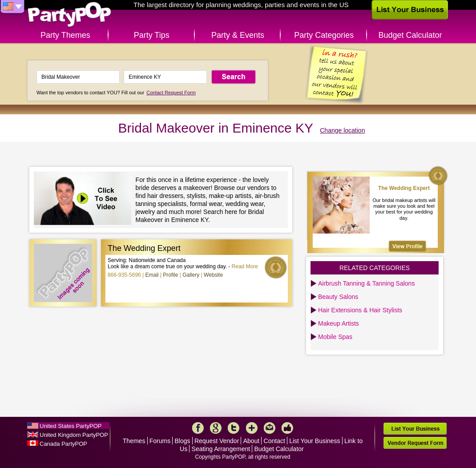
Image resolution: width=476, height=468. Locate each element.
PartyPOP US (69, 15)
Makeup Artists (339, 323)
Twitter (234, 428)
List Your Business (315, 441)
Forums (160, 441)
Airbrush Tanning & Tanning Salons (366, 283)
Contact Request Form (171, 93)
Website (213, 275)
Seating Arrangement (221, 449)
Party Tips (152, 35)
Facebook (198, 428)
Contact (274, 441)
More (252, 428)
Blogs (183, 441)
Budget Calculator (410, 35)
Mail (270, 428)
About (252, 441)
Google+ (216, 428)
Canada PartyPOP (63, 444)
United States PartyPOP (71, 426)
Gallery (191, 275)
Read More (245, 266)
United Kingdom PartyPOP (74, 435)
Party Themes (65, 35)
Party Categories (324, 35)
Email (152, 275)
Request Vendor (217, 441)
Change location (342, 130)
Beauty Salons (338, 297)
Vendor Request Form (415, 443)
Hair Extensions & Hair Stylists (360, 310)
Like (287, 428)
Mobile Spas (335, 337)
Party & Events (238, 35)
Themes (134, 441)
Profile (170, 275)
